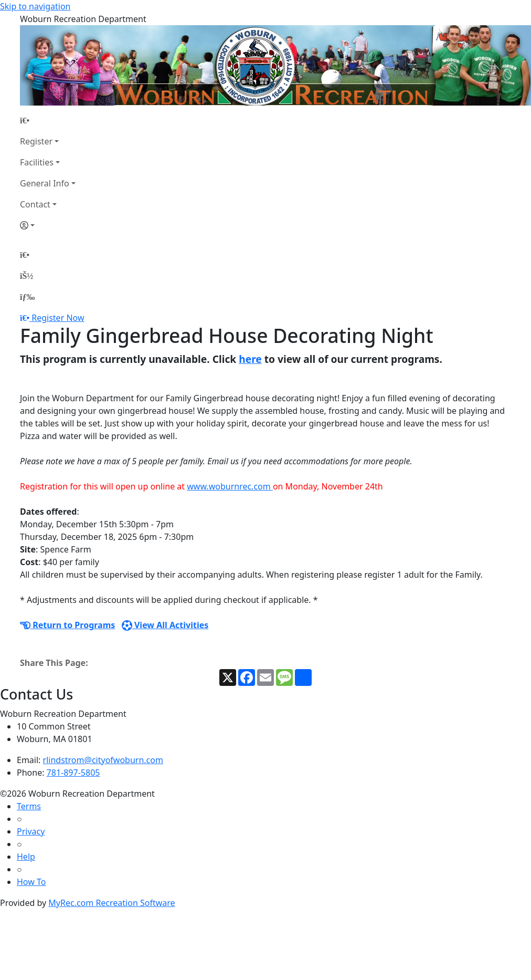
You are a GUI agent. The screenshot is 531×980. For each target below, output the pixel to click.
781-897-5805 (73, 773)
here (250, 359)
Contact (35, 204)
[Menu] (27, 297)
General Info (45, 183)
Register (36, 141)
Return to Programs (67, 625)
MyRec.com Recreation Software (111, 903)
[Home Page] (48, 120)
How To (31, 882)
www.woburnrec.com (230, 486)
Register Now (58, 318)
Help (26, 857)
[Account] (48, 225)
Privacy (31, 831)
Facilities (37, 162)
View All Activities (165, 625)
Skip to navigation (35, 6)
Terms (29, 806)
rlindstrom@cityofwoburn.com (103, 760)
